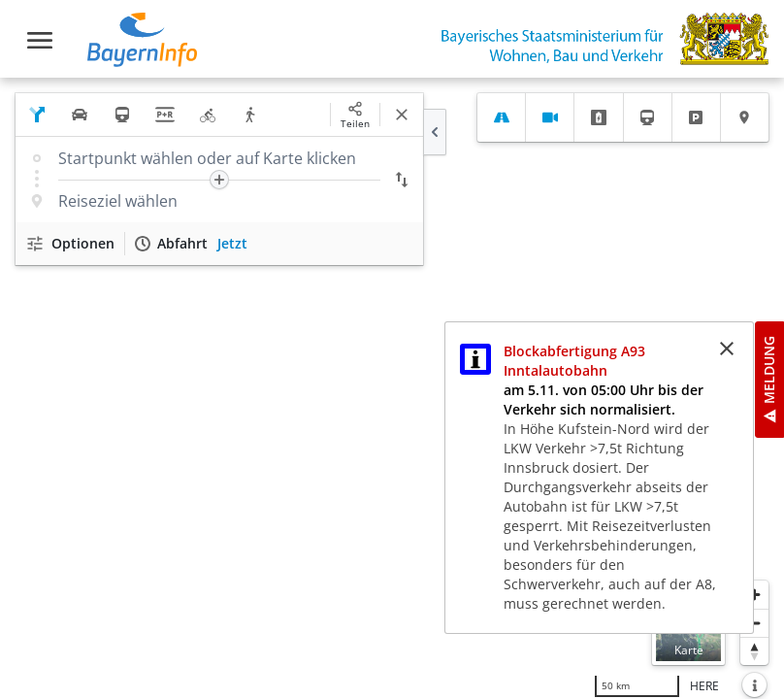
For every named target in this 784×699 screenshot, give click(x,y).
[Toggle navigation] (40, 40)
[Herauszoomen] (754, 623)
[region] (392, 388)
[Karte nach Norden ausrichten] (754, 651)
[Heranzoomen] (754, 595)
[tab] (501, 117)
